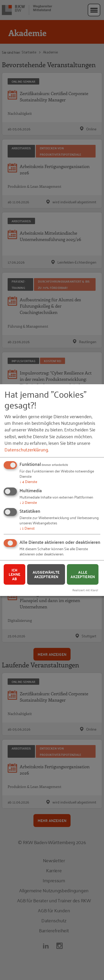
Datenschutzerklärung (26, 449)
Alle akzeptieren (83, 574)
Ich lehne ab (15, 574)
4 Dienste (28, 481)
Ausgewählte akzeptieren (46, 574)
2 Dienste (28, 502)
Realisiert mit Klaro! (85, 590)
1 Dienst (27, 528)
